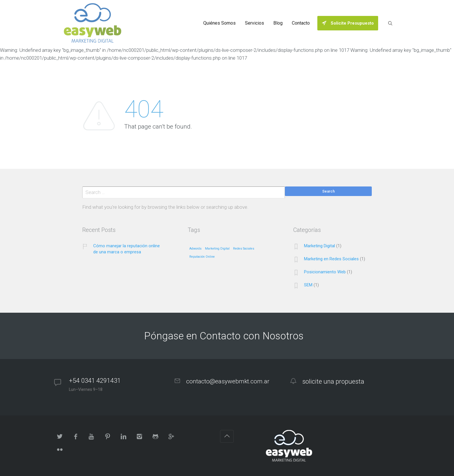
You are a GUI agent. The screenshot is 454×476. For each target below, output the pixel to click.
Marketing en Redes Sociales (331, 259)
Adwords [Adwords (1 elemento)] (195, 249)
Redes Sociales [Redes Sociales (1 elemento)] (244, 249)
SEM (308, 285)
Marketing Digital (320, 246)
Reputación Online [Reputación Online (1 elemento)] (202, 257)
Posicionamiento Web (325, 272)
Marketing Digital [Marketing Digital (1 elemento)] (217, 249)
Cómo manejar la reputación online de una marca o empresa (127, 249)
